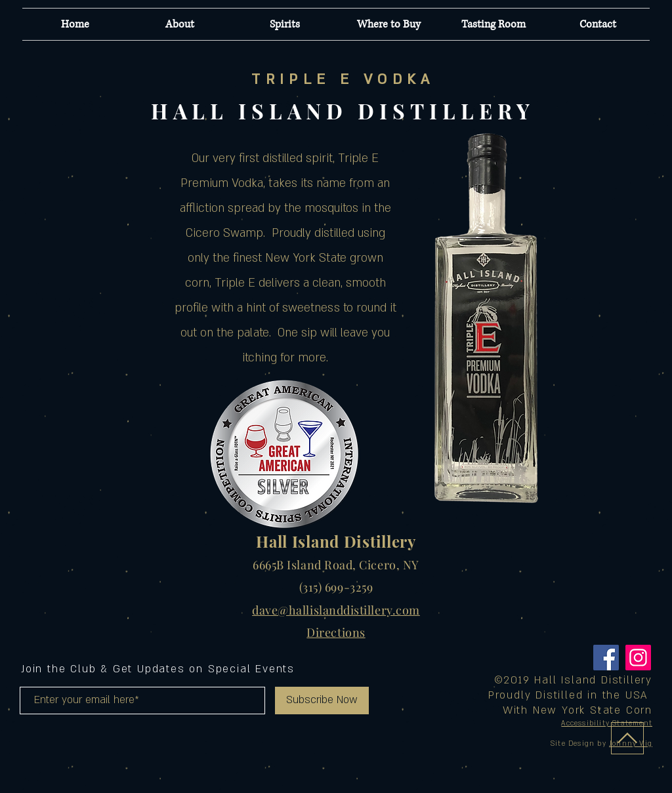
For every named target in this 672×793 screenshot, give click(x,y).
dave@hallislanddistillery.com (336, 610)
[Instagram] (638, 658)
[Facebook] (606, 658)
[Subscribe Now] (322, 701)
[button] (284, 24)
